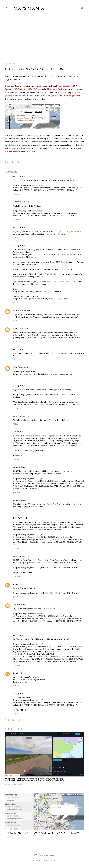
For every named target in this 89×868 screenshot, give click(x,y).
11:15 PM (16, 548)
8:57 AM (16, 576)
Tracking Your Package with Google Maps (42, 833)
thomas (17, 605)
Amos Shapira (20, 310)
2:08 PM (17, 238)
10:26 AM (17, 627)
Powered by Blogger (44, 855)
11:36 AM (17, 194)
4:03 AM (17, 341)
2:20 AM (17, 360)
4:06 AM (17, 378)
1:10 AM (16, 424)
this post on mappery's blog (68, 231)
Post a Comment (13, 720)
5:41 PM (16, 303)
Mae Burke (52, 860)
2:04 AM (17, 510)
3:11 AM (16, 686)
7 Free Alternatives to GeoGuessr (34, 779)
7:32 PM (16, 665)
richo (16, 584)
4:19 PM (16, 714)
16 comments (17, 784)
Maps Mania (29, 8)
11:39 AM (17, 220)
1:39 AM (16, 459)
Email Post (16, 162)
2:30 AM (17, 321)
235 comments (18, 838)
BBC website (15, 151)
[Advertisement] (44, 37)
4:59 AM (16, 492)
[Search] (82, 8)
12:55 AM (17, 408)
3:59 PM (16, 597)
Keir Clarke (18, 329)
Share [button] (7, 162)
